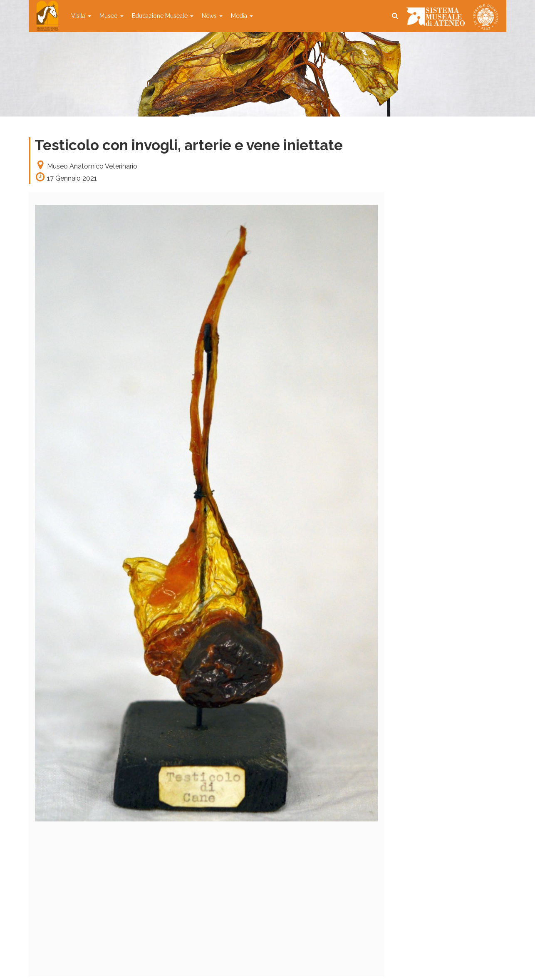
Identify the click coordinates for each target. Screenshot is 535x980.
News (212, 16)
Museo (111, 16)
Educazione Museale (163, 16)
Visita (81, 16)
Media (242, 16)
